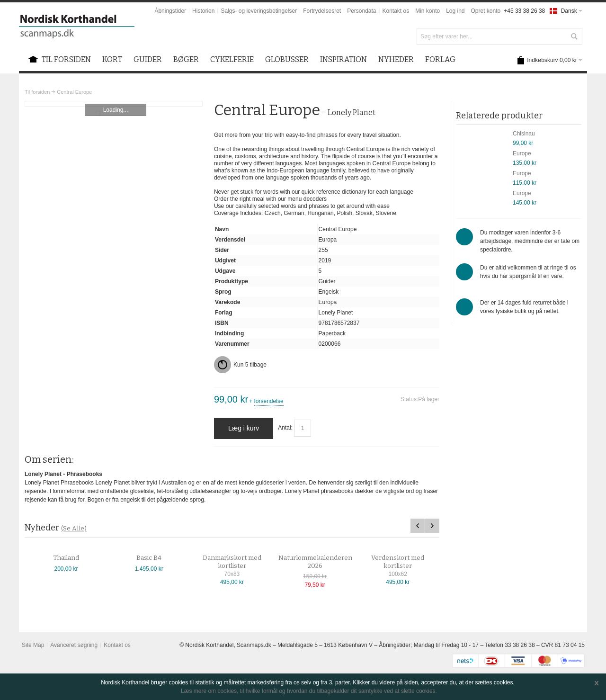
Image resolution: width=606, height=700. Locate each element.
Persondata (361, 11)
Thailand (66, 558)
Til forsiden (37, 92)
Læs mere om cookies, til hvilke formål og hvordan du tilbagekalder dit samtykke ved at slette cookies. (309, 691)
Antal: (285, 428)
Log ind (455, 11)
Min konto (428, 11)
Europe (522, 153)
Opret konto (486, 11)
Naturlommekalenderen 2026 (315, 562)
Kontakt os (396, 11)
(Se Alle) (74, 528)
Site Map (33, 645)
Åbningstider (170, 11)
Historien (203, 11)
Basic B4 (149, 558)
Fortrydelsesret (322, 11)
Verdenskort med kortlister (398, 562)
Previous (418, 526)
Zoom (114, 104)
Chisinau (524, 134)
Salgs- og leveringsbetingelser (259, 11)
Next (432, 526)
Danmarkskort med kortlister (232, 562)
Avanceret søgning (74, 645)
